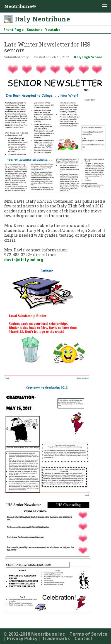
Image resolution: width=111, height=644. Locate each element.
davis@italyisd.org (24, 260)
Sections (35, 30)
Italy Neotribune (42, 19)
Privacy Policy (22, 638)
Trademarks (56, 638)
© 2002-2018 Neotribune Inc (34, 634)
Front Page (14, 30)
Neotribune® (20, 6)
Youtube (53, 30)
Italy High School (88, 57)
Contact (84, 638)
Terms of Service (88, 634)
